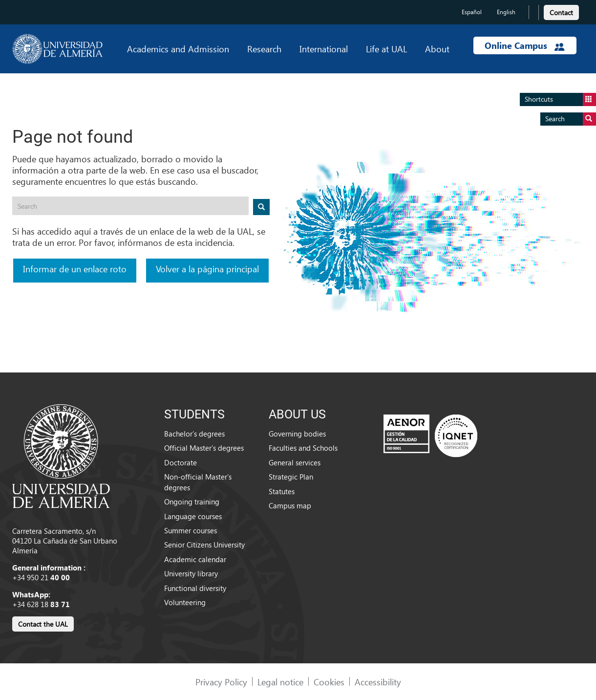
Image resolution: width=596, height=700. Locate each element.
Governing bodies (297, 434)
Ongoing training (192, 502)
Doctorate (181, 462)
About (437, 49)
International (324, 49)
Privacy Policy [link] (221, 682)
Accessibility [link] (378, 682)
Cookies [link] (329, 682)
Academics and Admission (178, 49)
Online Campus (525, 45)
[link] (561, 11)
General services (295, 462)
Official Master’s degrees (204, 448)
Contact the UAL (43, 624)
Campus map (290, 505)
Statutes (282, 491)
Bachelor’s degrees (194, 434)
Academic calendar (195, 559)
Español (472, 12)
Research (264, 49)
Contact (561, 12)
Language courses (193, 516)
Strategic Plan (291, 477)
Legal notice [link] (280, 682)
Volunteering (185, 602)
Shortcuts (560, 99)
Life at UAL (386, 49)
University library (191, 573)
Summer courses (191, 530)
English (506, 12)
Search (571, 119)
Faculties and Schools (303, 448)
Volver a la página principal (207, 269)
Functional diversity (195, 588)
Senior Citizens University (204, 545)
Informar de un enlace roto (75, 269)
